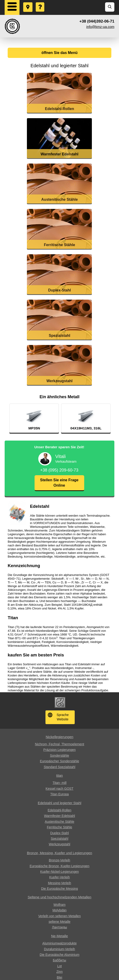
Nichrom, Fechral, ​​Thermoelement (59, 744)
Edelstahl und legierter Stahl (60, 803)
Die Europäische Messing (59, 889)
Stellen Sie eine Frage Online (59, 483)
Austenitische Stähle (59, 822)
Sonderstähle (59, 756)
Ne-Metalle (59, 936)
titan (59, 775)
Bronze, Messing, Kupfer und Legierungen (59, 853)
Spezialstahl (60, 839)
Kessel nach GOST (60, 789)
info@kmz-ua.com (100, 27)
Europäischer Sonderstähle (59, 761)
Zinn (59, 972)
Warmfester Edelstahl (59, 816)
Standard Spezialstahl (59, 767)
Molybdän (59, 910)
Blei (59, 977)
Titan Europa (60, 794)
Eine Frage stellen (40, 3)
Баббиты (59, 960)
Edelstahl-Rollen (60, 810)
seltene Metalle (59, 922)
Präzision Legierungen (59, 750)
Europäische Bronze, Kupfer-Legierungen (60, 866)
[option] (65, 418)
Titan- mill (59, 783)
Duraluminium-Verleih (60, 949)
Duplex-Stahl (59, 833)
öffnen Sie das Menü (60, 53)
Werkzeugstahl (59, 844)
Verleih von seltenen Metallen (59, 916)
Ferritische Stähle (59, 827)
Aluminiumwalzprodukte (60, 943)
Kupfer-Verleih (59, 877)
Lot (59, 966)
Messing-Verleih (60, 883)
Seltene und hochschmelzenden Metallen (59, 897)
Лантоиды (59, 927)
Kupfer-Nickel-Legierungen (59, 872)
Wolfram (60, 905)
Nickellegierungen (59, 737)
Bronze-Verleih (60, 860)
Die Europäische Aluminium (59, 955)
